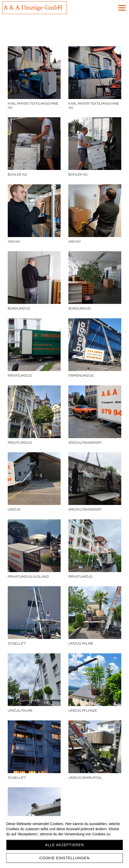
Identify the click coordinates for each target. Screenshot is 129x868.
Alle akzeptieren (65, 845)
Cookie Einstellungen (64, 858)
